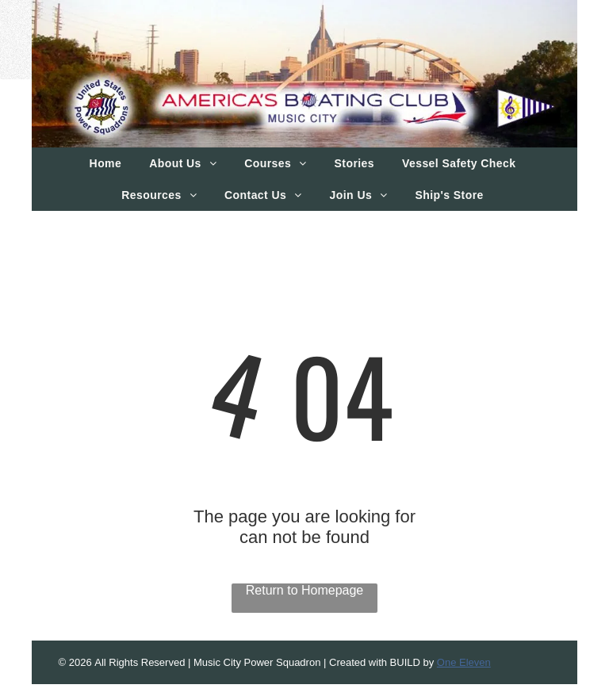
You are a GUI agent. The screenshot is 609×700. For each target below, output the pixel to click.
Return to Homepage (305, 590)
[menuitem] (108, 163)
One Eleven (464, 662)
